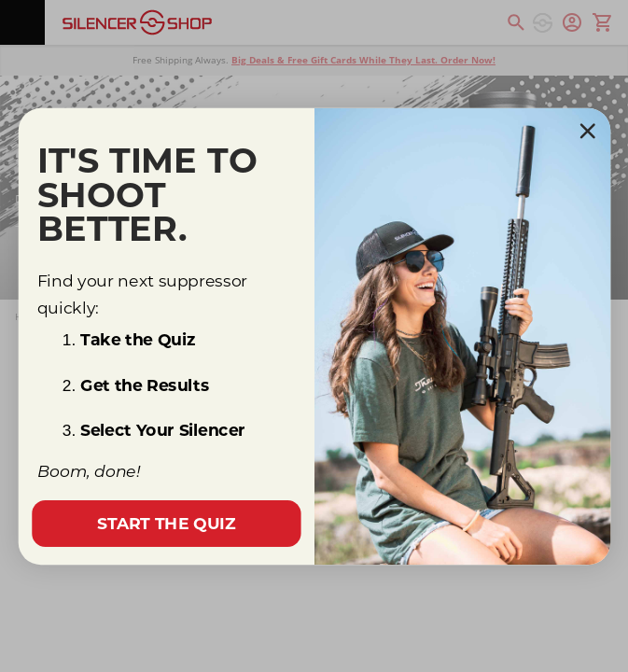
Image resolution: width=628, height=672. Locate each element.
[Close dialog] (587, 131)
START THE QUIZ (166, 523)
